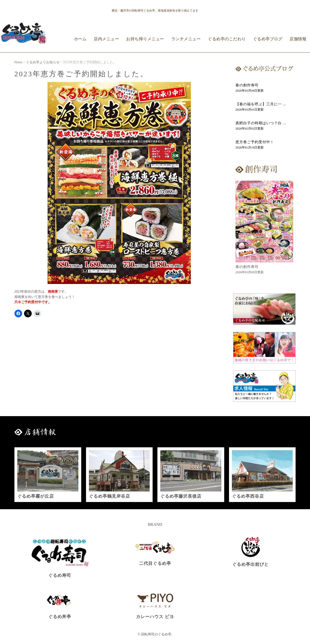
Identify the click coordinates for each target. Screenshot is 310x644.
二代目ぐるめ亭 (155, 563)
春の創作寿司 (247, 85)
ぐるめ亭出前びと (250, 564)
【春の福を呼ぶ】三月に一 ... (261, 104)
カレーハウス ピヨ (155, 617)
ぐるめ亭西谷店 (248, 496)
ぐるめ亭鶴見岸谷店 (109, 496)
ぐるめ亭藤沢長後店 (181, 496)
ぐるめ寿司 (60, 575)
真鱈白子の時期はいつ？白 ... (261, 123)
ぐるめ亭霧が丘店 (36, 496)
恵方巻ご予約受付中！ (255, 142)
